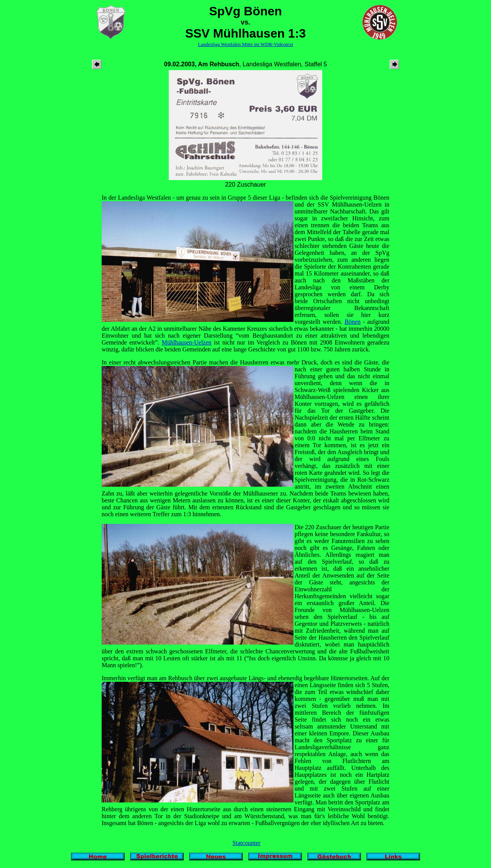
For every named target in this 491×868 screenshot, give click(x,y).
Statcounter (246, 843)
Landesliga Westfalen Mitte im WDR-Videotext (245, 44)
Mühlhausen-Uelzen (187, 342)
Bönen (353, 322)
